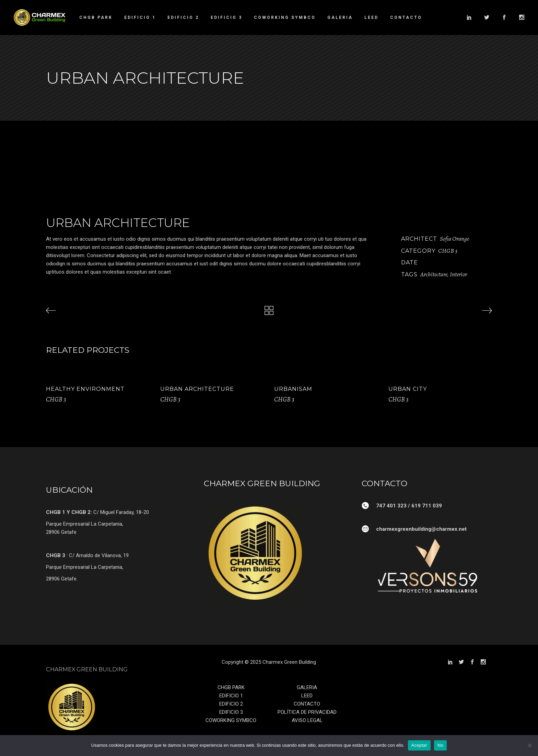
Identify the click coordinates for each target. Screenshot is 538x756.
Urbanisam (293, 389)
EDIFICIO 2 (231, 704)
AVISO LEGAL (307, 720)
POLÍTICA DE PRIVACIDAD (307, 712)
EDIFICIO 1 (231, 696)
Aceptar (419, 745)
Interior (458, 274)
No (440, 745)
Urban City (408, 389)
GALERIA (307, 687)
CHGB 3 (448, 251)
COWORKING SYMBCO (231, 720)
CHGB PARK (231, 687)
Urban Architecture (197, 389)
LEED (307, 696)
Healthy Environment (85, 389)
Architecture (434, 274)
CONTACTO (307, 704)
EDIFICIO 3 (231, 712)
